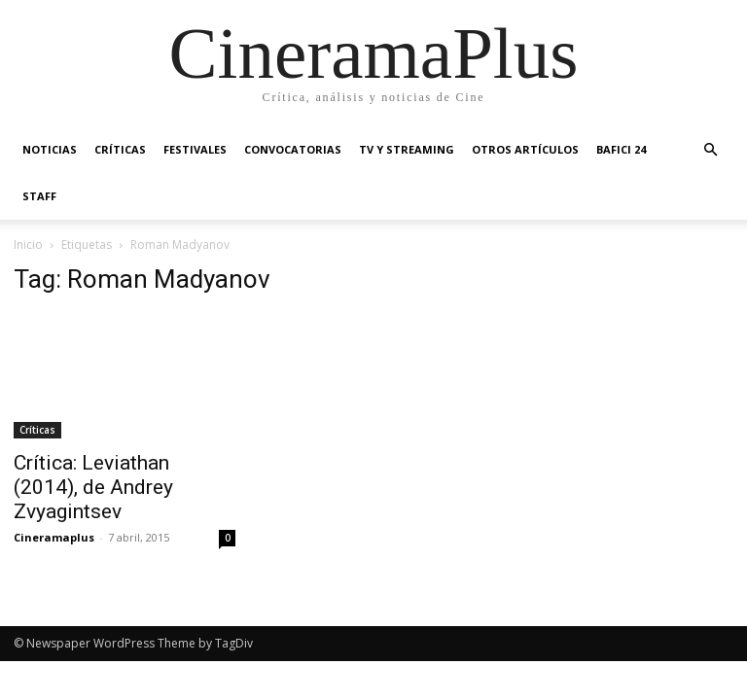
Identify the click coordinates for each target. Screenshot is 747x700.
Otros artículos (525, 149)
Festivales (195, 149)
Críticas (120, 149)
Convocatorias (293, 149)
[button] (710, 150)
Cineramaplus (54, 537)
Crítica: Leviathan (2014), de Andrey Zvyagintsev (93, 487)
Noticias (50, 149)
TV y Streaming (407, 149)
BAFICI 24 (621, 149)
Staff (39, 196)
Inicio (28, 245)
